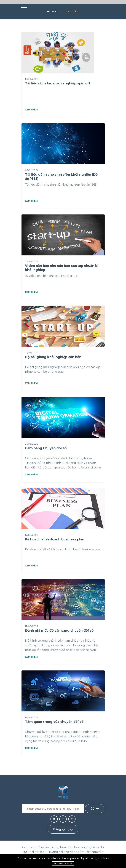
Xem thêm (31, 110)
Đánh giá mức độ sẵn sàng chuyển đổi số (59, 631)
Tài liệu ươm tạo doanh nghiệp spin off (58, 83)
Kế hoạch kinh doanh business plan (55, 539)
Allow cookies (63, 863)
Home (52, 11)
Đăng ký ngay (63, 829)
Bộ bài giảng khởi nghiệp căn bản (53, 357)
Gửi (95, 809)
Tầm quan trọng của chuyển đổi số (54, 722)
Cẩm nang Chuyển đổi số (46, 448)
